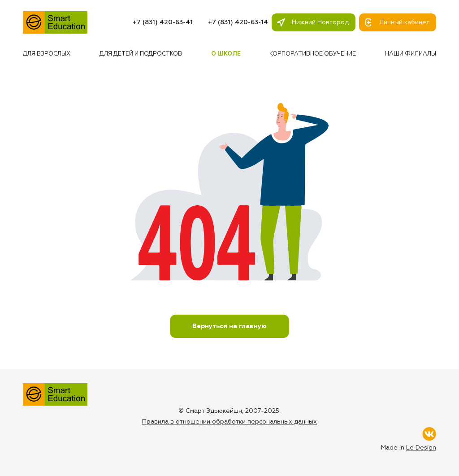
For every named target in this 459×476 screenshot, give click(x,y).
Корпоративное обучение (313, 54)
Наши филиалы (411, 54)
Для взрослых (47, 54)
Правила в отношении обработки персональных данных (229, 422)
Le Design (421, 448)
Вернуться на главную (229, 326)
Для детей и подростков (141, 54)
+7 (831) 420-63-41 (163, 22)
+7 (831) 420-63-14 (238, 22)
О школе (226, 54)
